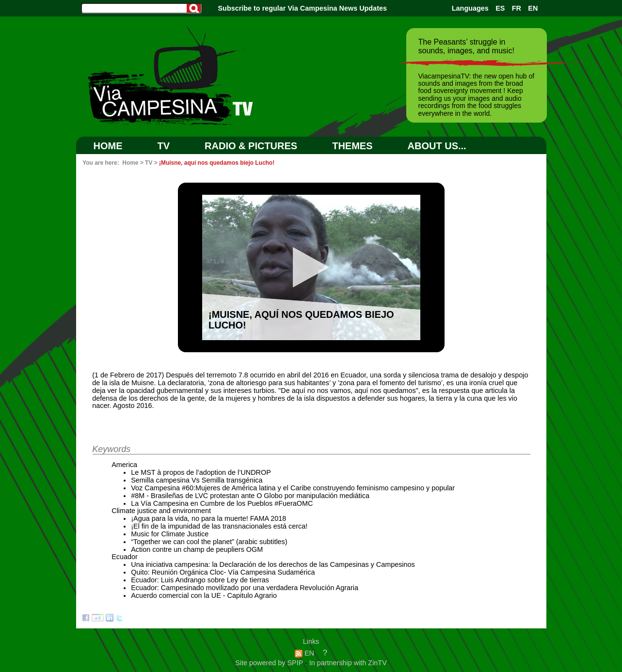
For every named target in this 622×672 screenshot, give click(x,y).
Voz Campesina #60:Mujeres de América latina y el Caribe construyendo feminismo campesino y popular (293, 488)
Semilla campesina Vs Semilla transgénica (197, 480)
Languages (470, 8)
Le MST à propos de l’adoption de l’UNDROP (201, 472)
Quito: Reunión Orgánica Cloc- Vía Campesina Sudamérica (223, 572)
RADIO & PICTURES (251, 146)
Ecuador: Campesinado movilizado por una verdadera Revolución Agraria (245, 588)
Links (311, 641)
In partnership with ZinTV (348, 663)
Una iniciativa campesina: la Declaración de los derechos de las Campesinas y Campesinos (273, 564)
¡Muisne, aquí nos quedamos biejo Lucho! (217, 163)
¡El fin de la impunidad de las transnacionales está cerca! (219, 526)
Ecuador (125, 557)
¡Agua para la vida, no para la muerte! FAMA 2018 (208, 518)
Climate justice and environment (161, 511)
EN (533, 8)
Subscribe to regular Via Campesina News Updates (303, 8)
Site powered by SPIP (270, 663)
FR (517, 8)
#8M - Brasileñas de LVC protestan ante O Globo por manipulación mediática (250, 496)
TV (164, 146)
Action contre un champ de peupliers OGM (197, 549)
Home (108, 146)
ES (500, 8)
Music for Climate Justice (170, 534)
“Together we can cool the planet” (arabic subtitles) (209, 542)
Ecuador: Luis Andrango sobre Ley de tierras (200, 580)
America (124, 465)
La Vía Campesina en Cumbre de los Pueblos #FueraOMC (222, 503)
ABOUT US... (437, 146)
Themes (352, 146)
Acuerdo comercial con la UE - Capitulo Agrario (204, 595)
